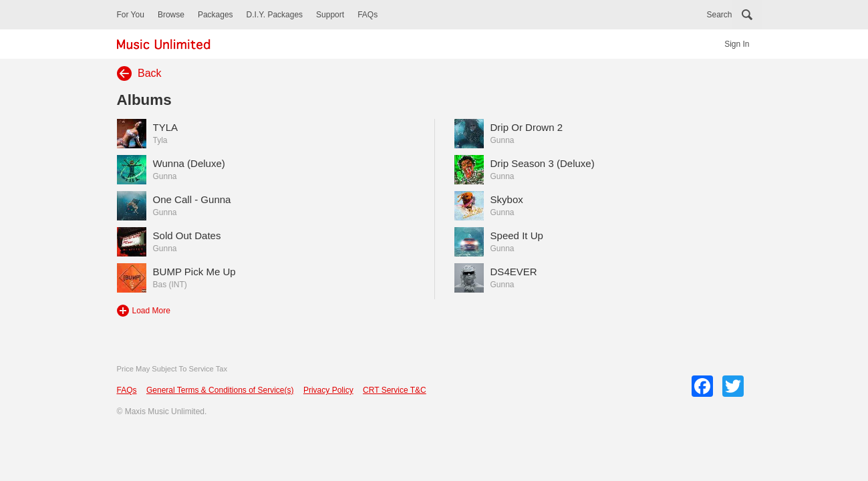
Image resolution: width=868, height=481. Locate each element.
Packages (215, 15)
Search (719, 15)
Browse (171, 15)
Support (330, 15)
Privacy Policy (328, 390)
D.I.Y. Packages (275, 15)
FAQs (368, 15)
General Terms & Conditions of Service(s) (220, 390)
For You (131, 15)
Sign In (737, 44)
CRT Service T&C (395, 390)
